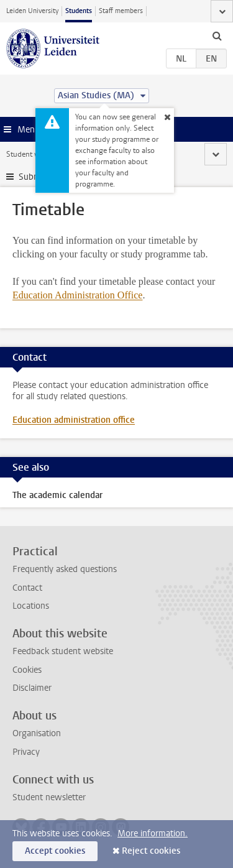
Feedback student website (63, 651)
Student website (33, 154)
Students (79, 11)
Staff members (121, 11)
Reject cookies (151, 851)
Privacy (26, 752)
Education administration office (74, 420)
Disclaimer (32, 688)
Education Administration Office (77, 295)
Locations (31, 606)
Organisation (37, 733)
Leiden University (32, 11)
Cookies (27, 670)
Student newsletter (49, 797)
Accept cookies (55, 851)
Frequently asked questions (65, 569)
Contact (27, 588)
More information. (153, 833)
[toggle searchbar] (217, 35)
